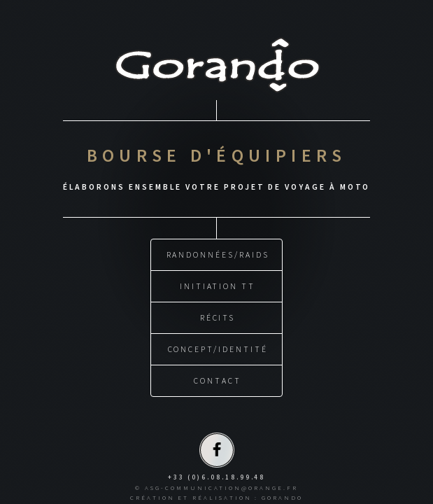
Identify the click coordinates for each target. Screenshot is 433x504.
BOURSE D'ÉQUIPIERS (217, 155)
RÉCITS (218, 317)
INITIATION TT (218, 285)
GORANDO (282, 497)
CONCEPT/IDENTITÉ (218, 348)
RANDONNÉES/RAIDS (218, 254)
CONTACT (218, 380)
